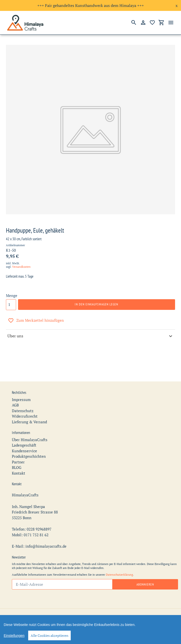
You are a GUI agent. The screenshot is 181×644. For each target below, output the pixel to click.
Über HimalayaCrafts (30, 429)
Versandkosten (21, 267)
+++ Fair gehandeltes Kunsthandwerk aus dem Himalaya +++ (91, 5)
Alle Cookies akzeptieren (49, 635)
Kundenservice (24, 440)
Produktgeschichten (29, 445)
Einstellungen (14, 636)
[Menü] (171, 23)
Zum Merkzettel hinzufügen (36, 321)
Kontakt (19, 462)
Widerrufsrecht (25, 405)
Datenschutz (23, 400)
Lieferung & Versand (29, 411)
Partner (18, 451)
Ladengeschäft (24, 434)
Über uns (90, 336)
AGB (15, 394)
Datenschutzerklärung (119, 563)
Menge (12, 295)
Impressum (21, 388)
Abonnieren (145, 573)
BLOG (17, 456)
